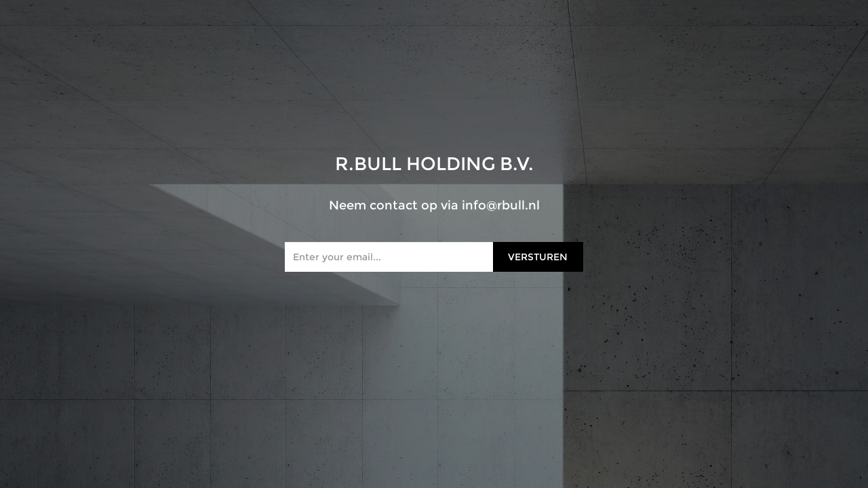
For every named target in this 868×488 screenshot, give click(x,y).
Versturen (538, 257)
